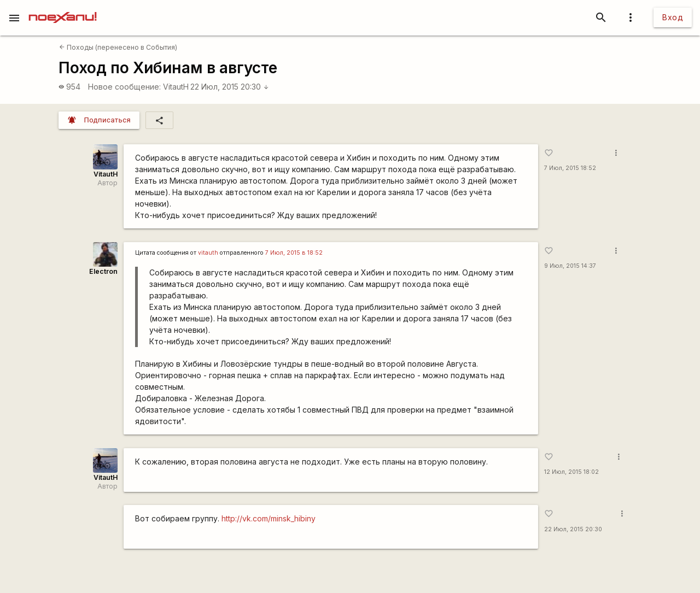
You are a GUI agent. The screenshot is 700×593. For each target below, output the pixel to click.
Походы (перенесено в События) (118, 47)
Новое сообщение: (124, 87)
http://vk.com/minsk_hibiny (269, 518)
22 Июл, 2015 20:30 (230, 87)
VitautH (176, 87)
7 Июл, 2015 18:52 (570, 168)
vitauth (208, 253)
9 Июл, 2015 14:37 (570, 266)
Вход (673, 17)
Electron (103, 271)
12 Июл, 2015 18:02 (571, 472)
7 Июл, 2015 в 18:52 (294, 253)
